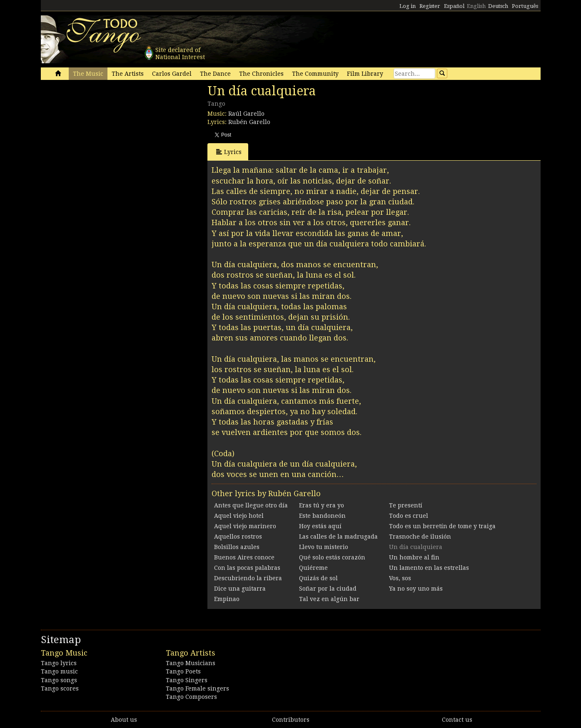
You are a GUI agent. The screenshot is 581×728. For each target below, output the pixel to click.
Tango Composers (191, 697)
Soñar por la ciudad (328, 589)
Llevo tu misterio (324, 547)
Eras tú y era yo (322, 505)
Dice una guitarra (240, 589)
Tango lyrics (59, 663)
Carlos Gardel (172, 74)
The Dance (215, 74)
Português (525, 6)
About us (124, 720)
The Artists (128, 74)
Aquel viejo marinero (245, 526)
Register (430, 6)
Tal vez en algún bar (329, 599)
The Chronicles (261, 74)
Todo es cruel (409, 516)
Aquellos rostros (238, 537)
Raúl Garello (246, 114)
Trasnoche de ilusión (420, 537)
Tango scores (60, 688)
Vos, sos (400, 578)
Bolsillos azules (237, 547)
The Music (88, 74)
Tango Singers (187, 680)
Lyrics (229, 152)
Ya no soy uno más (416, 589)
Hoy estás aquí (320, 526)
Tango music (59, 671)
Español (454, 6)
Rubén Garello (249, 122)
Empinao (227, 599)
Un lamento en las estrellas (429, 568)
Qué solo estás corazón (332, 557)
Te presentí (406, 505)
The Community (315, 74)
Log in (408, 6)
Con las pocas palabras (247, 568)
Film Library (365, 74)
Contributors (291, 720)
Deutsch (498, 6)
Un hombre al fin (414, 557)
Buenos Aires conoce (244, 557)
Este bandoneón (322, 516)
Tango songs (59, 680)
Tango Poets (183, 671)
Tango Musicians (191, 663)
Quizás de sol (318, 578)
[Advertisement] (103, 141)
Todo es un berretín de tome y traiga (442, 526)
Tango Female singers (197, 688)
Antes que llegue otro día (251, 505)
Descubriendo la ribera (248, 578)
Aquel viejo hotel (239, 516)
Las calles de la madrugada (338, 537)
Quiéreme (313, 568)
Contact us (457, 720)
